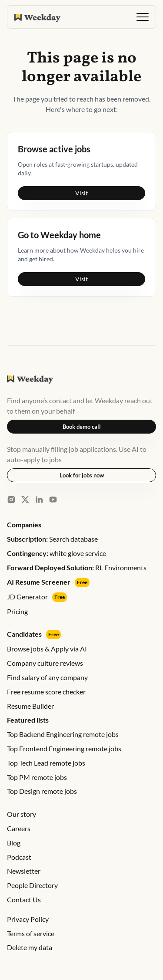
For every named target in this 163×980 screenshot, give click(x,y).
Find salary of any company (47, 677)
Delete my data (30, 947)
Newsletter (24, 871)
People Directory (32, 885)
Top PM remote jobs (37, 777)
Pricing (17, 611)
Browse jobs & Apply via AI (47, 649)
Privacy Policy (28, 919)
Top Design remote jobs (42, 791)
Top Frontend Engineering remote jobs (64, 748)
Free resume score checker (46, 692)
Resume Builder (30, 706)
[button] (143, 17)
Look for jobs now (82, 475)
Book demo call (82, 427)
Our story (22, 814)
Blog (14, 843)
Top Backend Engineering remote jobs (63, 734)
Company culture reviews (45, 663)
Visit (81, 193)
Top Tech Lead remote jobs (46, 763)
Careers (19, 828)
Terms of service (31, 933)
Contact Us (24, 899)
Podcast (19, 857)
